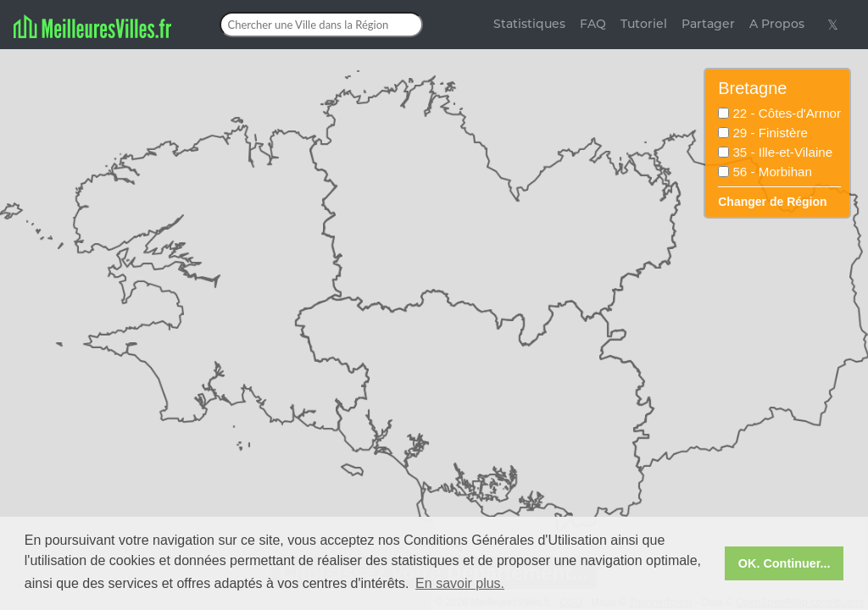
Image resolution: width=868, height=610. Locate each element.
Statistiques (529, 24)
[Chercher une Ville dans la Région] (321, 25)
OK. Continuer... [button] (785, 563)
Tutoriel (644, 24)
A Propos (777, 24)
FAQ (593, 24)
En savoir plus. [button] (460, 583)
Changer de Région (772, 202)
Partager (708, 24)
